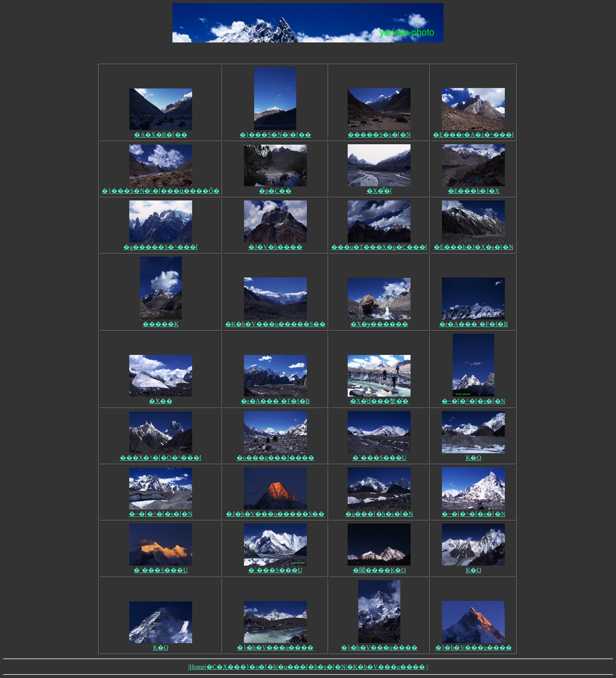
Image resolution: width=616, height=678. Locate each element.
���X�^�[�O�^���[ (161, 454)
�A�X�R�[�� (161, 131)
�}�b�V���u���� (275, 644)
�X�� (161, 398)
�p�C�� (275, 187)
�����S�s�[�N (379, 131)
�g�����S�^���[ (161, 244)
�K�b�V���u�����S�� (275, 321)
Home (197, 667)
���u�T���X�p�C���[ (379, 244)
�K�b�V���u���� (386, 667)
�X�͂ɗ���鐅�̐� (379, 398)
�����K (161, 321)
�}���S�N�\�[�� (275, 131)
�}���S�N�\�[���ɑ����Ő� (160, 187)
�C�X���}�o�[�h (241, 667)
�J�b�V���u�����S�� (275, 511)
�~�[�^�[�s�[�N (473, 398)
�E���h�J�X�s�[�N (474, 244)
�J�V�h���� (275, 244)
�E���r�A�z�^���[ (474, 131)
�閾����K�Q (379, 567)
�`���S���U (379, 454)
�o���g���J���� (275, 454)
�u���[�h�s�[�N (379, 511)
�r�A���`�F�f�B (474, 321)
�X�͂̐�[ (379, 187)
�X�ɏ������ (379, 321)
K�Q (473, 454)
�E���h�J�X (473, 187)
